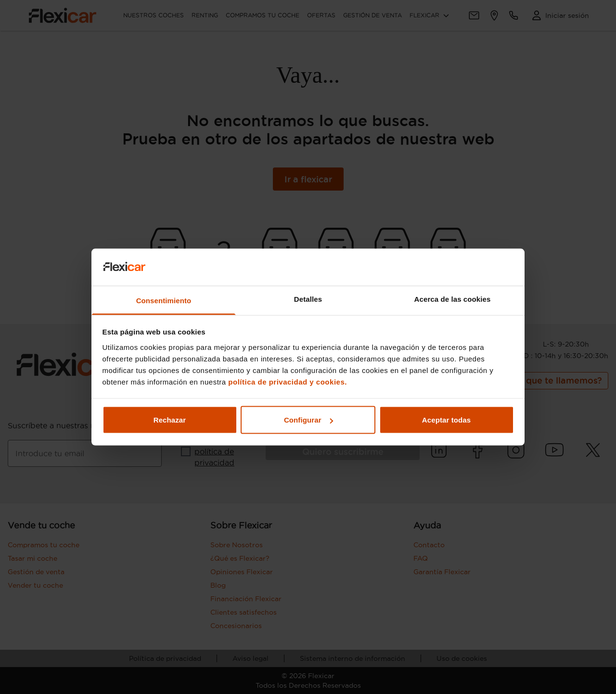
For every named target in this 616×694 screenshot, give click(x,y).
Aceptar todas (446, 420)
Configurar (308, 420)
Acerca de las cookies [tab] (453, 299)
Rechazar (170, 420)
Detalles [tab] (308, 299)
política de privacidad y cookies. (288, 381)
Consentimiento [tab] (164, 300)
